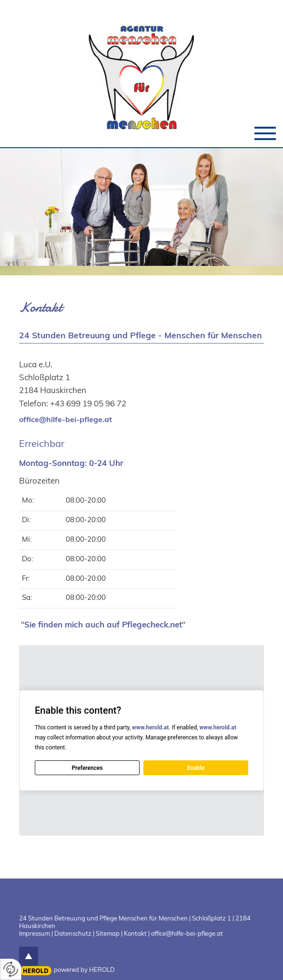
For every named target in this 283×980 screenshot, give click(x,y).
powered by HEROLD (84, 970)
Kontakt (135, 933)
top (29, 956)
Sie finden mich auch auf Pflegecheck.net (103, 624)
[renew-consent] (11, 969)
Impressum (35, 933)
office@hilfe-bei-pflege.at (66, 419)
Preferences (87, 768)
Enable (196, 768)
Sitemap (108, 933)
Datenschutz (73, 933)
